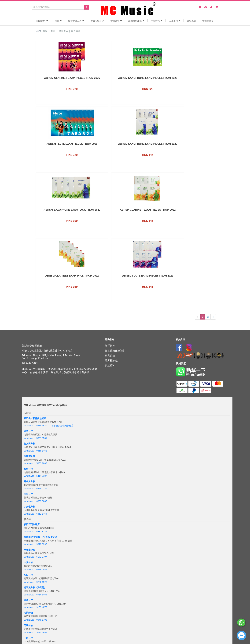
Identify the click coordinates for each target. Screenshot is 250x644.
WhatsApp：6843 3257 (35, 594)
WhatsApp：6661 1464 (35, 381)
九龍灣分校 (29, 324)
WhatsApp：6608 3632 (35, 525)
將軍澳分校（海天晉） (35, 455)
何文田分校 (29, 311)
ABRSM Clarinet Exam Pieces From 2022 (102, 145)
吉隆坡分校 (29, 629)
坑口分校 (28, 442)
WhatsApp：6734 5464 (35, 462)
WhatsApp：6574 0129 (35, 356)
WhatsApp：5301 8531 (35, 306)
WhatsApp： (30, 637)
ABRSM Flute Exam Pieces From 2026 (148, 79)
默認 (45, 31)
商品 (58, 21)
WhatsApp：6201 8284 (35, 606)
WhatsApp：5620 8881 (35, 500)
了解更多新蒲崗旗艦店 (62, 293)
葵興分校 (28, 531)
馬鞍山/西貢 (30, 405)
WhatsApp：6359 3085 (35, 369)
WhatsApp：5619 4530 (35, 293)
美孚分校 (28, 362)
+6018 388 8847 (44, 637)
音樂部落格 (208, 21)
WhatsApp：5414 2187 (35, 343)
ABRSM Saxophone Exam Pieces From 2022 (193, 79)
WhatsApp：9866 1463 (35, 318)
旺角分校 (28, 299)
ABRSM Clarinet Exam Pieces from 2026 (57, 79)
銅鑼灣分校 (29, 574)
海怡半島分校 (31, 612)
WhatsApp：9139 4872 (35, 475)
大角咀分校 (29, 374)
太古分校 (28, 586)
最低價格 (76, 31)
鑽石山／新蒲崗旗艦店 (35, 286)
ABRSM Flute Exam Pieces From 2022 (193, 145)
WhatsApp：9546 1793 (35, 487)
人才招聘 (175, 21)
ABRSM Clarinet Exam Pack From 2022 (148, 145)
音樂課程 (116, 21)
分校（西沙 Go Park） (47, 405)
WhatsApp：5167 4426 (35, 581)
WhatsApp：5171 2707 (35, 424)
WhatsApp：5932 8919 (35, 550)
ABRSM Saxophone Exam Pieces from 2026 (102, 79)
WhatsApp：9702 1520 (35, 450)
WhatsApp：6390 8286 (35, 568)
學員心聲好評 (97, 21)
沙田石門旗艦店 (32, 392)
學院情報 (157, 21)
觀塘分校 (28, 336)
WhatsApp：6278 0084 (35, 437)
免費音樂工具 (76, 21)
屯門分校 (28, 480)
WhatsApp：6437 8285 (35, 399)
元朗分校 (28, 493)
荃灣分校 (28, 468)
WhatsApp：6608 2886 (35, 513)
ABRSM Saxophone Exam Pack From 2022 (57, 145)
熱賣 (53, 31)
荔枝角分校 (29, 349)
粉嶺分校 (28, 518)
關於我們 (42, 21)
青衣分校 (28, 543)
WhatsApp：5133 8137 (35, 619)
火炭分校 (28, 430)
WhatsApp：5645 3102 (35, 538)
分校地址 (191, 21)
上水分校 (28, 505)
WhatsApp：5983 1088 (35, 331)
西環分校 (28, 599)
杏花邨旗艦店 (31, 561)
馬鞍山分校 (29, 417)
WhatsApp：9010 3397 (35, 412)
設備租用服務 (136, 21)
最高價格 (63, 31)
